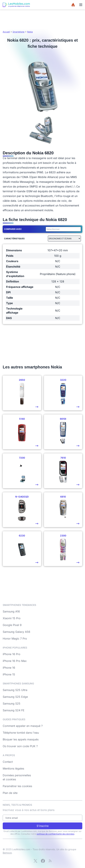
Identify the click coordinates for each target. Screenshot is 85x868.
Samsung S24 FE (14, 710)
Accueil (6, 32)
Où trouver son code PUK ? (20, 746)
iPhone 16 (9, 668)
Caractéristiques (14, 239)
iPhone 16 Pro (12, 654)
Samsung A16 (11, 611)
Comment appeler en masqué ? (23, 726)
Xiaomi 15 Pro (12, 618)
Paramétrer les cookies (17, 786)
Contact (8, 762)
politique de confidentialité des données (55, 834)
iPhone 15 (9, 674)
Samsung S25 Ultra (15, 690)
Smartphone (18, 32)
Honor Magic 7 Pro (15, 639)
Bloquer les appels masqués (21, 739)
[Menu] (81, 5)
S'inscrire (43, 826)
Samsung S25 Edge (15, 697)
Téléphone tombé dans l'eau (21, 733)
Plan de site (10, 793)
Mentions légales (13, 768)
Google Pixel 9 (12, 625)
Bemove (7, 853)
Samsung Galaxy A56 (16, 632)
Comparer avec (13, 229)
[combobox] (63, 229)
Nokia (30, 32)
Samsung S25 (12, 704)
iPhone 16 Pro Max (15, 661)
